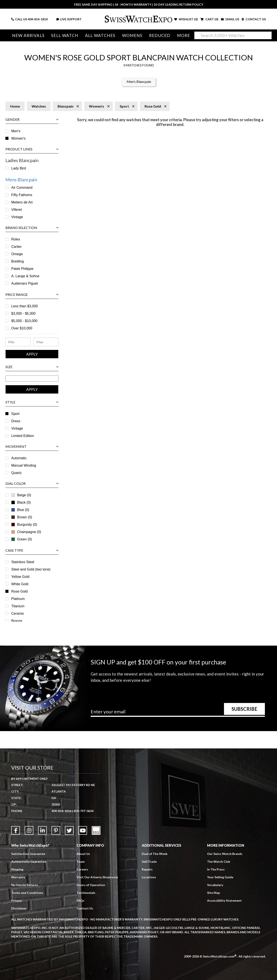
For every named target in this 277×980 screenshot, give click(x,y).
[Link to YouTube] (83, 830)
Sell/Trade (149, 862)
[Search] (233, 35)
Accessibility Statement (224, 900)
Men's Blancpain (139, 81)
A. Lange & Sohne (25, 276)
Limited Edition (23, 436)
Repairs (147, 869)
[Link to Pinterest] (56, 830)
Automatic (19, 458)
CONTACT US (254, 19)
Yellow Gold (20, 577)
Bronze (17, 621)
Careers (82, 869)
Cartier (16, 247)
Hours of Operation (91, 885)
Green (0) (22, 539)
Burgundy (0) (24, 525)
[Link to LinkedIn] (42, 830)
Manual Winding (24, 465)
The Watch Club (219, 862)
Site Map (213, 893)
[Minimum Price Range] (18, 342)
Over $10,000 (22, 328)
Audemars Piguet (25, 283)
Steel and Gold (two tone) (31, 569)
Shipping (17, 869)
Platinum (18, 599)
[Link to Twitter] (69, 830)
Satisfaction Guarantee (28, 854)
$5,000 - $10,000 (24, 321)
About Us (83, 854)
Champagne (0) (26, 532)
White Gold (20, 584)
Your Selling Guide (220, 877)
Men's (16, 131)
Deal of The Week (155, 854)
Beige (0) (21, 495)
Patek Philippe (22, 269)
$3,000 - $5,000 (23, 314)
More (184, 35)
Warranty (18, 877)
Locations (149, 877)
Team (81, 862)
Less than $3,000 (25, 306)
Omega (17, 254)
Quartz (16, 473)
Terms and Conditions (27, 893)
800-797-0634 (84, 811)
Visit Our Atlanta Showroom (97, 877)
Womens (132, 35)
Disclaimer (19, 908)
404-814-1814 (38, 19)
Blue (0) (20, 510)
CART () (209, 19)
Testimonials (86, 893)
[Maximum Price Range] (46, 342)
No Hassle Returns (25, 885)
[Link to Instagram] (29, 830)
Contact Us (85, 908)
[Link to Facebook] (16, 830)
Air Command (22, 188)
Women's (18, 138)
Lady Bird (19, 168)
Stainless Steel (23, 562)
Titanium (18, 606)
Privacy (16, 900)
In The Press (216, 869)
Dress (16, 421)
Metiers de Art (22, 202)
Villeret (17, 210)
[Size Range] (32, 379)
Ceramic (18, 613)
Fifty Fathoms (22, 195)
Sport (15, 414)
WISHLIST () (186, 19)
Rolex (16, 239)
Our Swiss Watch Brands (225, 854)
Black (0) (21, 502)
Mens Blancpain (21, 180)
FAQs (81, 900)
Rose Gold (19, 591)
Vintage (17, 217)
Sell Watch (65, 35)
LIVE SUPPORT (69, 19)
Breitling (18, 261)
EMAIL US (230, 19)
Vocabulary (215, 885)
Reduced (160, 35)
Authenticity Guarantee (29, 862)
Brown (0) (22, 517)
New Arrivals (28, 35)
